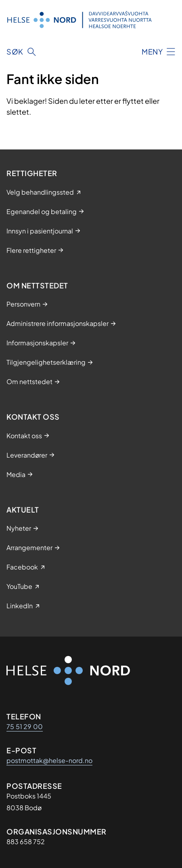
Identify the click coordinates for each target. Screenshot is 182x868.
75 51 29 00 (25, 726)
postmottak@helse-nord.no (49, 760)
